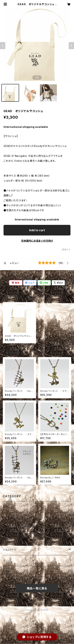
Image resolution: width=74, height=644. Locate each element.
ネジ (5, 560)
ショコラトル (10, 550)
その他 (7, 571)
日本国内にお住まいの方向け (37, 241)
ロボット (8, 539)
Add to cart (37, 230)
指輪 (5, 507)
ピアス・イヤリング (13, 517)
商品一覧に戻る (37, 588)
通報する (66, 250)
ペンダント (9, 528)
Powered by (37, 610)
